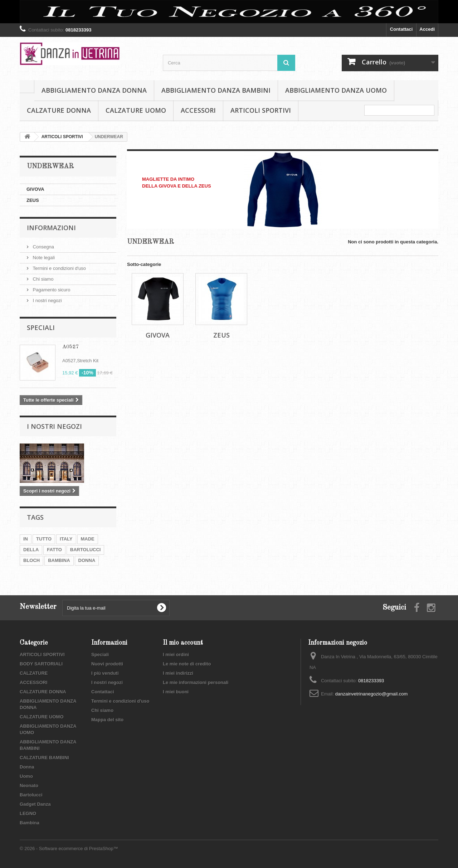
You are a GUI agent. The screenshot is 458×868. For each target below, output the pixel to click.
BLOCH (31, 560)
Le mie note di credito (187, 664)
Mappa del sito (107, 720)
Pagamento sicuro (51, 290)
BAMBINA (59, 560)
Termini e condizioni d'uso (59, 268)
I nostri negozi (47, 300)
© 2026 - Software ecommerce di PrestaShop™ (69, 848)
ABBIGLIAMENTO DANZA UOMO (336, 90)
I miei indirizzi (178, 673)
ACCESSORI (198, 110)
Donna (27, 767)
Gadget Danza (35, 804)
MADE (88, 539)
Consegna (43, 247)
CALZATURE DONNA (59, 110)
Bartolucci (31, 795)
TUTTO (44, 539)
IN (26, 539)
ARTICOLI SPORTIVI (261, 110)
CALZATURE (34, 673)
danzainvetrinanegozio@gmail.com (372, 694)
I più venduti (105, 673)
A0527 (71, 347)
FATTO (54, 550)
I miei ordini (176, 654)
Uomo (26, 776)
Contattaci (401, 29)
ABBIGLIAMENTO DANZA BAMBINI (216, 90)
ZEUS (33, 200)
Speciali (41, 328)
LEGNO (28, 813)
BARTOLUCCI (86, 550)
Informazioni (51, 228)
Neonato (29, 785)
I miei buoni (176, 692)
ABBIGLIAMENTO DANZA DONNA (94, 90)
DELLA (31, 550)
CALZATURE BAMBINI (44, 758)
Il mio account (183, 643)
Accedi (427, 29)
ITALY (66, 539)
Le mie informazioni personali (196, 682)
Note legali (43, 258)
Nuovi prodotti (107, 664)
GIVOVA (35, 189)
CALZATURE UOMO (136, 110)
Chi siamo (42, 279)
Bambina (30, 823)
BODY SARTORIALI (41, 664)
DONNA (87, 560)
